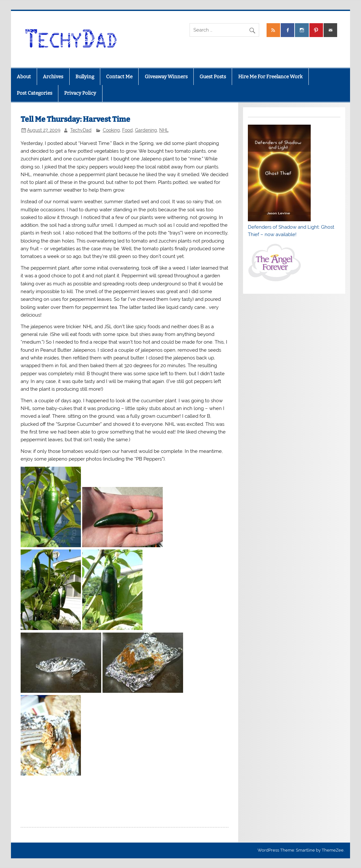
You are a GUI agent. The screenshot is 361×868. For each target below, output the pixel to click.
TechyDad (81, 130)
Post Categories (34, 93)
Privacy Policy (80, 93)
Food (127, 130)
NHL (164, 130)
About (24, 77)
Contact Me (119, 77)
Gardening (146, 130)
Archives (53, 77)
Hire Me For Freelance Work (270, 77)
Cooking (111, 130)
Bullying (85, 77)
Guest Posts (213, 77)
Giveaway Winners (166, 77)
